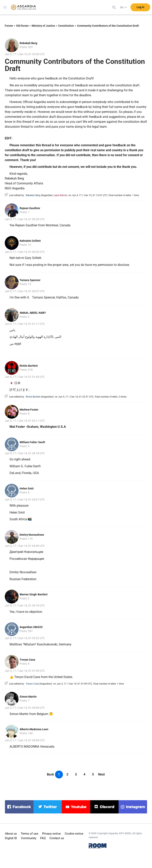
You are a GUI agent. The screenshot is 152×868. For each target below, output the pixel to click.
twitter (50, 807)
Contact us (57, 838)
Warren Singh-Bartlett (34, 594)
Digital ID (11, 838)
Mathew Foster (29, 410)
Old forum (22, 26)
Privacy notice (51, 834)
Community (29, 838)
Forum (9, 26)
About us (11, 834)
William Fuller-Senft (32, 442)
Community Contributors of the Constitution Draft (108, 26)
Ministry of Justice (43, 26)
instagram (135, 807)
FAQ (43, 838)
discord (107, 807)
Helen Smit (27, 488)
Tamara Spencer (30, 280)
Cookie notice (74, 834)
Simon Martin (28, 697)
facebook (22, 807)
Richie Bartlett (29, 366)
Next (101, 774)
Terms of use (29, 834)
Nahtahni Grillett (30, 241)
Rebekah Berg (28, 43)
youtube (79, 807)
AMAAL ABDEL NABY (33, 313)
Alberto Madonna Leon (34, 729)
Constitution (66, 26)
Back (50, 774)
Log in (140, 8)
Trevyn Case (27, 660)
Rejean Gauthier (30, 208)
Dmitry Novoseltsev (32, 535)
